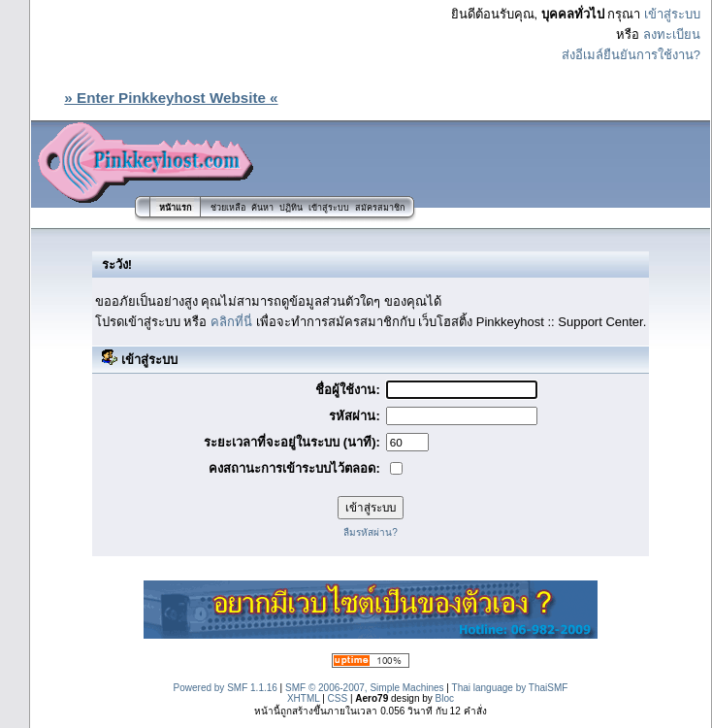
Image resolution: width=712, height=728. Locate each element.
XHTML (304, 698)
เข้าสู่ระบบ (672, 14)
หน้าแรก (175, 208)
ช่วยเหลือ (228, 208)
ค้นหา (262, 208)
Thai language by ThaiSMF (510, 688)
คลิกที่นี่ (231, 322)
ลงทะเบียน (672, 34)
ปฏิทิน (291, 208)
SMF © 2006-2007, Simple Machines (365, 688)
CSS (338, 698)
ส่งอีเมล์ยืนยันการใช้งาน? (631, 55)
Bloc (445, 698)
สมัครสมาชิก (380, 208)
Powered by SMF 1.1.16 (226, 688)
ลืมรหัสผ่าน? (371, 532)
